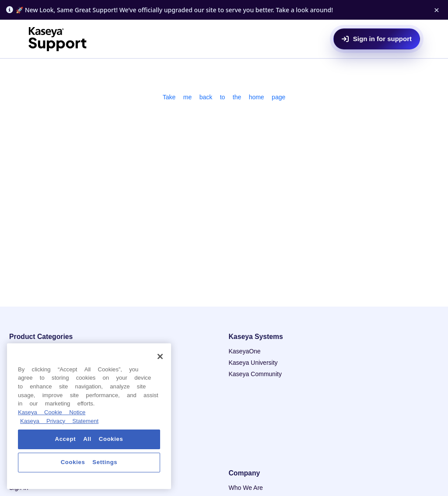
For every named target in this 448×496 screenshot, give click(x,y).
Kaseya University (253, 363)
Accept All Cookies (89, 439)
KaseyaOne (245, 351)
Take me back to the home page (224, 97)
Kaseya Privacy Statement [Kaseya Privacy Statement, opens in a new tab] (59, 421)
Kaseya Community (255, 374)
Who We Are (246, 488)
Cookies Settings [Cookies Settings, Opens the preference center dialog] (89, 462)
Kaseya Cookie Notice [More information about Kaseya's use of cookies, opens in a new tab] (52, 412)
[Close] (160, 356)
